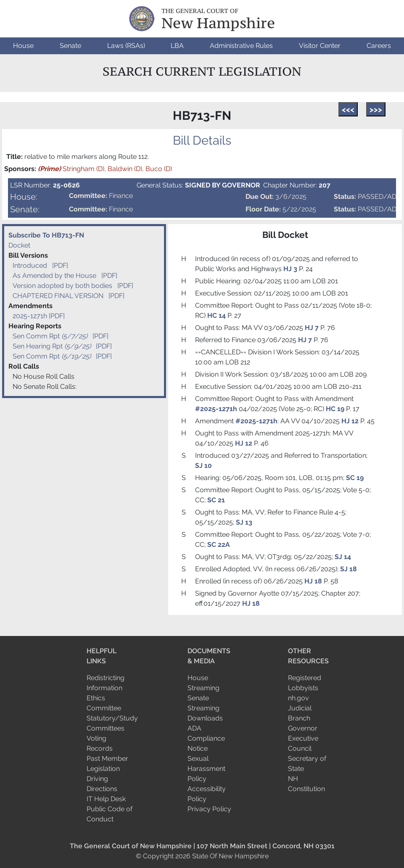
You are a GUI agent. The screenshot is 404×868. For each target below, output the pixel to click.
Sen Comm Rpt (51, 336)
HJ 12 (350, 421)
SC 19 (355, 478)
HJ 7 (313, 328)
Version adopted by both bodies (62, 286)
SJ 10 (203, 466)
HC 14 (217, 315)
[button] (23, 46)
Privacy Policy (209, 809)
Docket (19, 245)
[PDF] (60, 265)
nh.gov (298, 698)
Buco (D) (159, 169)
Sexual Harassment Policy (206, 769)
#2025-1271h (216, 409)
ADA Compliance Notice (206, 738)
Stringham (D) (71, 169)
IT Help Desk (106, 799)
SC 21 (216, 500)
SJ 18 (349, 569)
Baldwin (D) (125, 169)
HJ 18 (313, 581)
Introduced (30, 265)
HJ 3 (291, 269)
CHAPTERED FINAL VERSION (58, 296)
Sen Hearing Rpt (53, 346)
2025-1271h (30, 316)
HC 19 (335, 409)
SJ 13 (244, 522)
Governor (303, 728)
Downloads (205, 718)
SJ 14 (343, 557)
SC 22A (219, 545)
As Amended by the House (54, 276)
